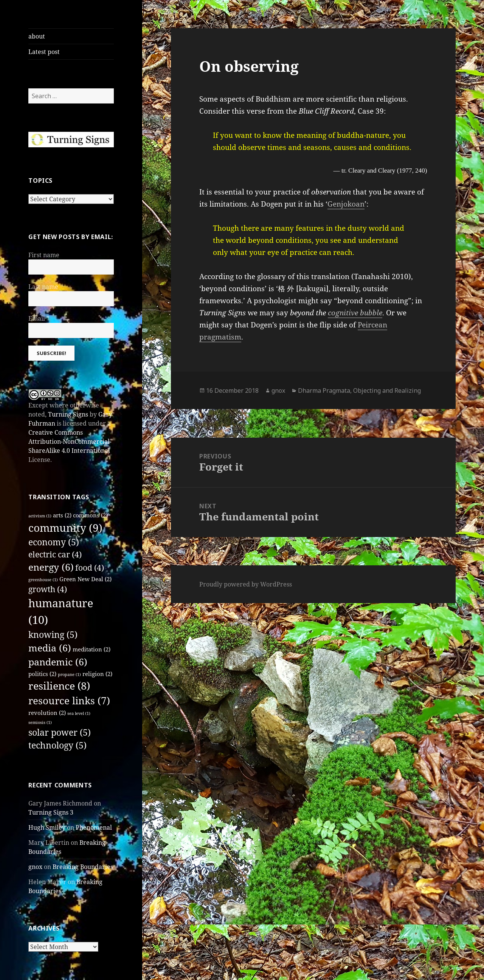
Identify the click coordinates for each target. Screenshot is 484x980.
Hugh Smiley (47, 827)
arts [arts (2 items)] (62, 515)
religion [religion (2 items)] (97, 674)
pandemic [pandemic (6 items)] (58, 662)
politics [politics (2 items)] (42, 674)
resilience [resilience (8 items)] (59, 686)
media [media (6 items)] (50, 648)
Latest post (44, 52)
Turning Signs (68, 414)
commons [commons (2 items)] (90, 515)
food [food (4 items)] (90, 568)
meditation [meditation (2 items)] (92, 649)
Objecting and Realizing (387, 390)
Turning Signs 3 (51, 812)
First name (44, 255)
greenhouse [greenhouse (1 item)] (43, 580)
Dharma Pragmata (324, 390)
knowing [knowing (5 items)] (53, 635)
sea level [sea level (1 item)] (79, 713)
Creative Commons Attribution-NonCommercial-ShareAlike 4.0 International (70, 441)
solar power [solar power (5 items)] (60, 732)
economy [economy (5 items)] (54, 542)
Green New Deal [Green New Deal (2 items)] (85, 579)
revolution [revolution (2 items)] (47, 713)
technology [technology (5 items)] (57, 745)
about (37, 36)
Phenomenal (94, 827)
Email (39, 318)
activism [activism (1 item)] (40, 516)
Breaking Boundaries (83, 867)
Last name (43, 287)
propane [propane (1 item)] (69, 674)
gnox (35, 867)
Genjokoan (346, 204)
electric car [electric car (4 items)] (55, 554)
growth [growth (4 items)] (48, 589)
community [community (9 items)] (65, 528)
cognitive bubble (355, 313)
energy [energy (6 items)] (51, 567)
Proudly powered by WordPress (246, 584)
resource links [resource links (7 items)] (69, 701)
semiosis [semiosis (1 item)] (40, 722)
